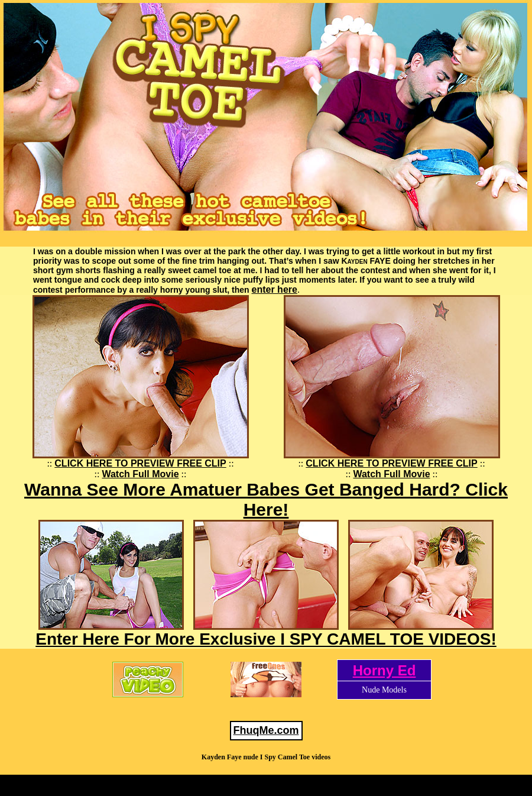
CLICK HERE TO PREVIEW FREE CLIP (140, 463)
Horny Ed (385, 670)
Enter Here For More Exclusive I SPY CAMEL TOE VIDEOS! (266, 639)
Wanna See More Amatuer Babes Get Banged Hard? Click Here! (266, 499)
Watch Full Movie (140, 474)
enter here (275, 289)
